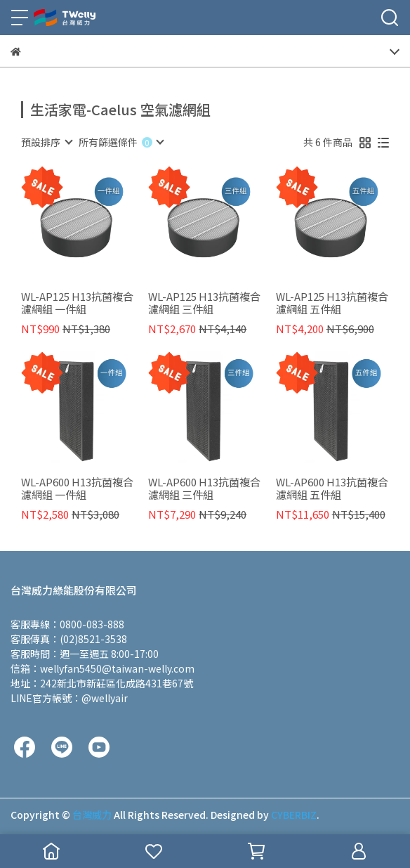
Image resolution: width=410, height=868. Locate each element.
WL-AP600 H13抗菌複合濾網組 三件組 (204, 488)
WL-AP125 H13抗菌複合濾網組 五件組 (332, 303)
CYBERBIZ (294, 815)
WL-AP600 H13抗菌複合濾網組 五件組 (332, 488)
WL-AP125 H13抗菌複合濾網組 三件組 (204, 303)
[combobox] (46, 142)
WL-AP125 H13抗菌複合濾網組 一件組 (77, 303)
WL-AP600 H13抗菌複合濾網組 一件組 (77, 488)
